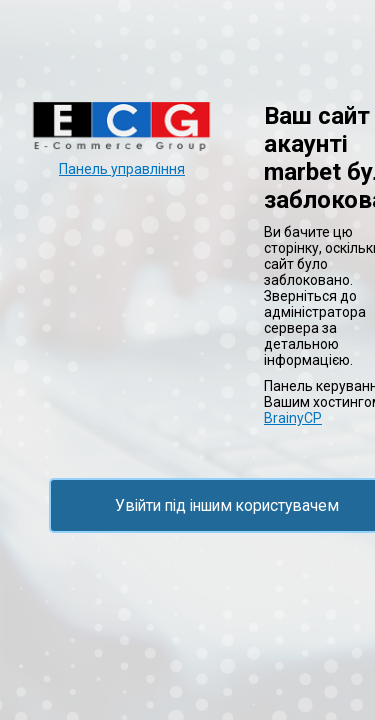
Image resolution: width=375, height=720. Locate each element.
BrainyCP (293, 418)
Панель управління (122, 169)
